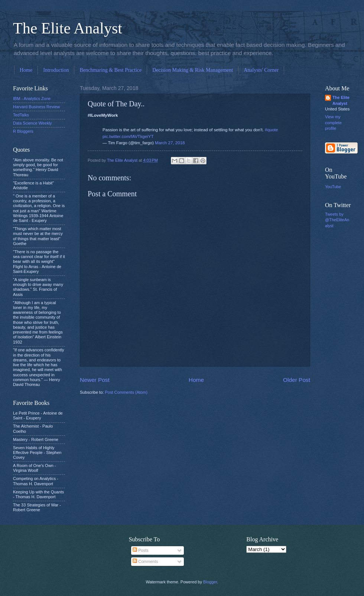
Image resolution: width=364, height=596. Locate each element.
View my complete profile (333, 123)
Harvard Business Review (36, 107)
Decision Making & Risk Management (193, 70)
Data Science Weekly (32, 123)
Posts (141, 550)
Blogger (210, 582)
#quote (271, 130)
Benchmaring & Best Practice (110, 70)
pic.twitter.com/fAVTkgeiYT (128, 136)
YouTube (333, 187)
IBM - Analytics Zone (32, 99)
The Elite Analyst (68, 28)
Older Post (297, 380)
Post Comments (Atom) (126, 392)
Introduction (56, 70)
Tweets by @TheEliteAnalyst (337, 220)
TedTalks (21, 115)
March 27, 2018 (170, 143)
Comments (145, 561)
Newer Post (95, 380)
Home (26, 70)
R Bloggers (23, 131)
